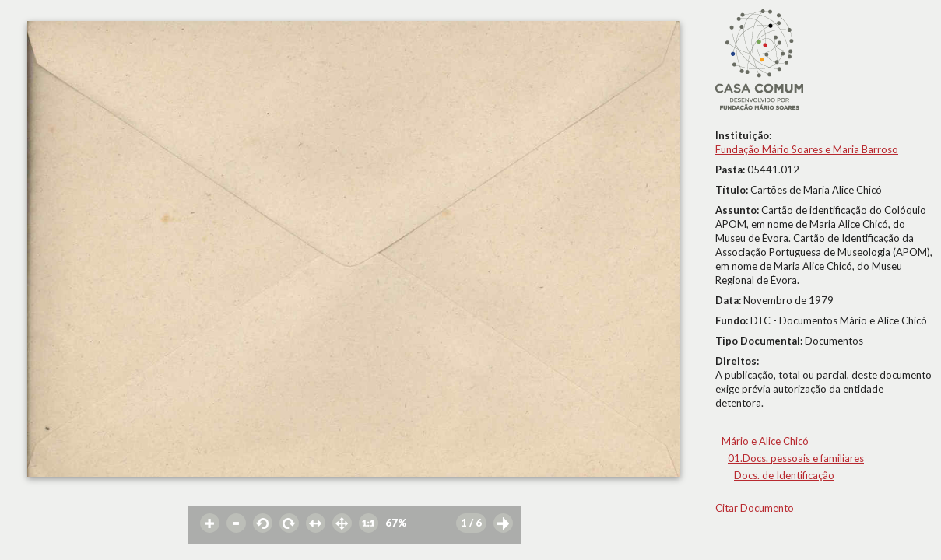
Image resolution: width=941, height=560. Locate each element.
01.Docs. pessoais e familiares (796, 458)
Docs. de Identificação (784, 475)
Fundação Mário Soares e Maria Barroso (807, 149)
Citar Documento (755, 508)
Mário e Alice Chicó (765, 441)
